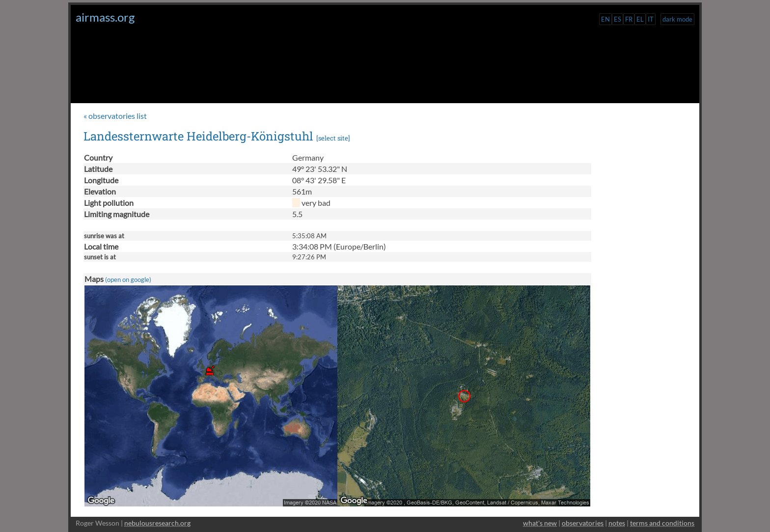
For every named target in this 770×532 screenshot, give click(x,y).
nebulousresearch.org (157, 523)
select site (333, 138)
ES (618, 19)
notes (617, 523)
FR (629, 19)
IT (651, 19)
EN (605, 19)
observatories (583, 523)
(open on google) (128, 280)
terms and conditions (662, 523)
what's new (540, 523)
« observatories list (115, 116)
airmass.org (105, 17)
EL (640, 19)
